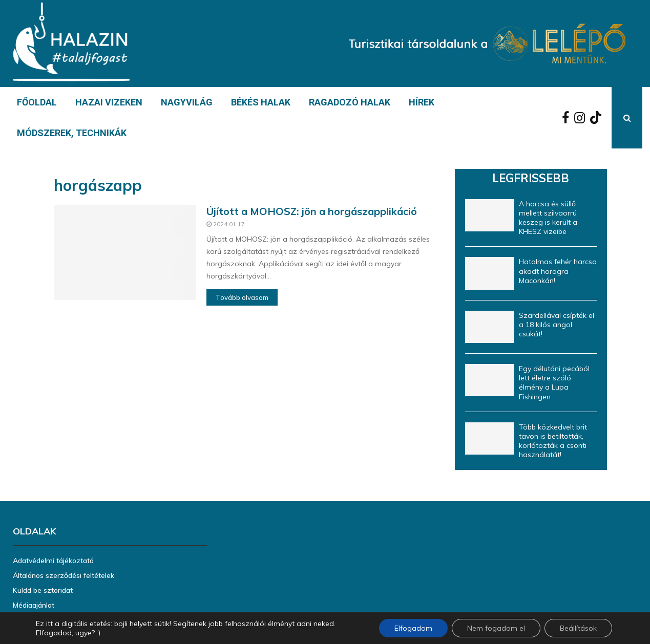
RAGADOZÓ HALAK (350, 102)
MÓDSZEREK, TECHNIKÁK (72, 133)
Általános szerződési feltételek (64, 575)
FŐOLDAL (37, 102)
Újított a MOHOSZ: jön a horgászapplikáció (312, 211)
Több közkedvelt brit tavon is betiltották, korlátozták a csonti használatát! (553, 441)
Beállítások (578, 628)
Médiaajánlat (34, 605)
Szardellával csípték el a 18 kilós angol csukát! (557, 325)
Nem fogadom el (496, 628)
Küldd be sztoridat (43, 590)
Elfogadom (413, 628)
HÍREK (422, 102)
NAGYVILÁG (187, 102)
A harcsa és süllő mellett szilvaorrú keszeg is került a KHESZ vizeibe (548, 218)
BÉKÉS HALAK (261, 102)
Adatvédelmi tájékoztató (53, 561)
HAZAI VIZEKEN (109, 102)
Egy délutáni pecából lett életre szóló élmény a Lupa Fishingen (554, 383)
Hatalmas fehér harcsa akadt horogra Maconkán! (558, 271)
